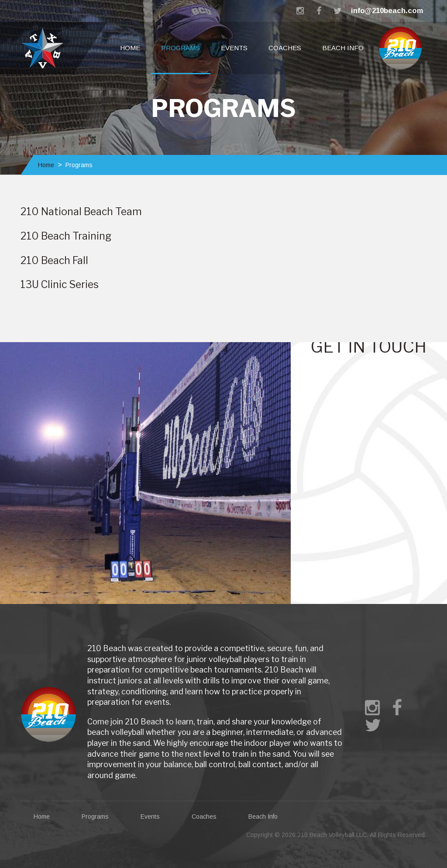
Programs (181, 48)
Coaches (285, 48)
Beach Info (343, 48)
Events (234, 48)
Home (130, 48)
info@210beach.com (387, 11)
